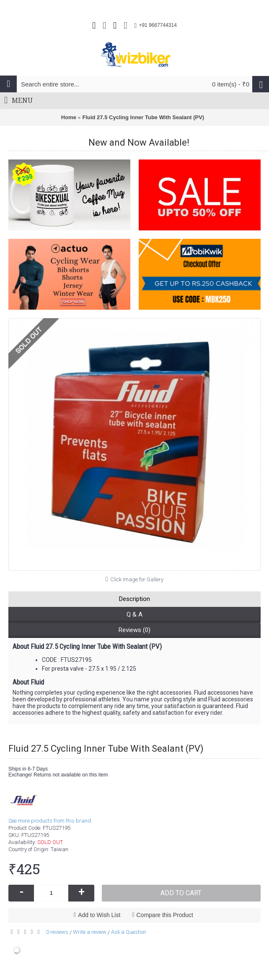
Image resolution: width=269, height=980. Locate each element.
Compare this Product (165, 915)
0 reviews (57, 932)
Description (134, 599)
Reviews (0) (134, 630)
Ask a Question (129, 932)
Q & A (134, 614)
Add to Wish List (99, 915)
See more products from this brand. (50, 821)
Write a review (90, 932)
